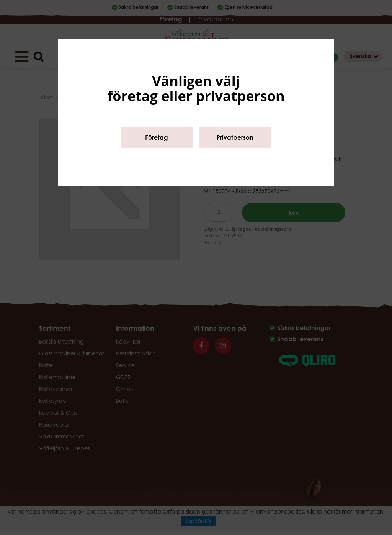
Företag (157, 137)
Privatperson (235, 137)
